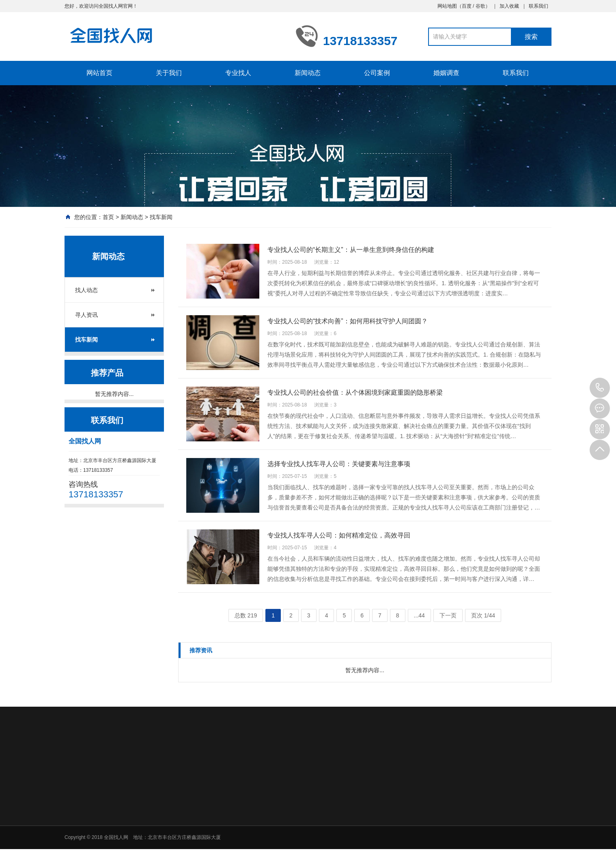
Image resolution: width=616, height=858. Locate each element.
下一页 (448, 615)
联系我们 (538, 6)
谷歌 (480, 6)
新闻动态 (308, 73)
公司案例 (377, 73)
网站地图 (447, 6)
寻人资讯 (86, 315)
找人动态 (86, 290)
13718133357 (600, 388)
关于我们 (169, 73)
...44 (419, 615)
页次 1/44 (483, 615)
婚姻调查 (446, 73)
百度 (467, 6)
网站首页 (99, 73)
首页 (108, 217)
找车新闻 (161, 217)
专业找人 (238, 73)
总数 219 (246, 615)
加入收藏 (509, 6)
